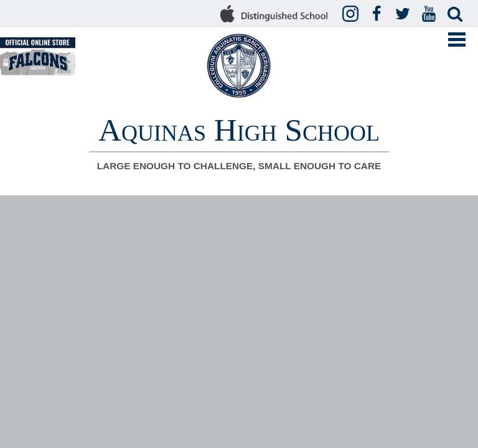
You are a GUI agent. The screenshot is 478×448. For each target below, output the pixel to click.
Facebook (378, 14)
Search (457, 14)
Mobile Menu (457, 40)
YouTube (431, 14)
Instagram (352, 14)
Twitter (405, 14)
